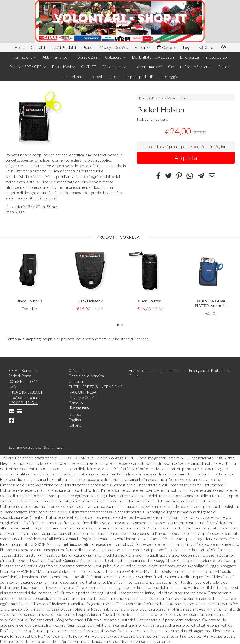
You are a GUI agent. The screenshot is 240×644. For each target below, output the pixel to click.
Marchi (142, 47)
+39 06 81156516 (23, 403)
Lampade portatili (138, 77)
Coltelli (224, 67)
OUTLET (89, 67)
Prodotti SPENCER (28, 67)
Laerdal (96, 77)
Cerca (207, 47)
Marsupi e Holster (179, 98)
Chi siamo (77, 370)
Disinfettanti (73, 77)
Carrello (167, 48)
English (75, 419)
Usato (87, 47)
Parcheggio (169, 77)
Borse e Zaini (88, 57)
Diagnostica (114, 67)
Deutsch (76, 414)
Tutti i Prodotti (64, 47)
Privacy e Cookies (113, 47)
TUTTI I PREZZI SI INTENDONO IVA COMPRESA (96, 389)
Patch (113, 77)
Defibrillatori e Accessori (153, 57)
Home (20, 47)
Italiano (75, 425)
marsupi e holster (113, 339)
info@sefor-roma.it (24, 397)
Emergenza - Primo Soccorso (203, 57)
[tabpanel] (29, 279)
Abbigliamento (57, 57)
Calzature (116, 57)
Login (188, 47)
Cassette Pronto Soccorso (190, 67)
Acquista (186, 158)
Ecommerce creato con (37, 447)
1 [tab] (118, 324)
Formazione (25, 57)
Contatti (38, 47)
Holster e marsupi (147, 67)
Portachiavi (64, 67)
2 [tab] (122, 324)
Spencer (141, 339)
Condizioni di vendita (86, 376)
